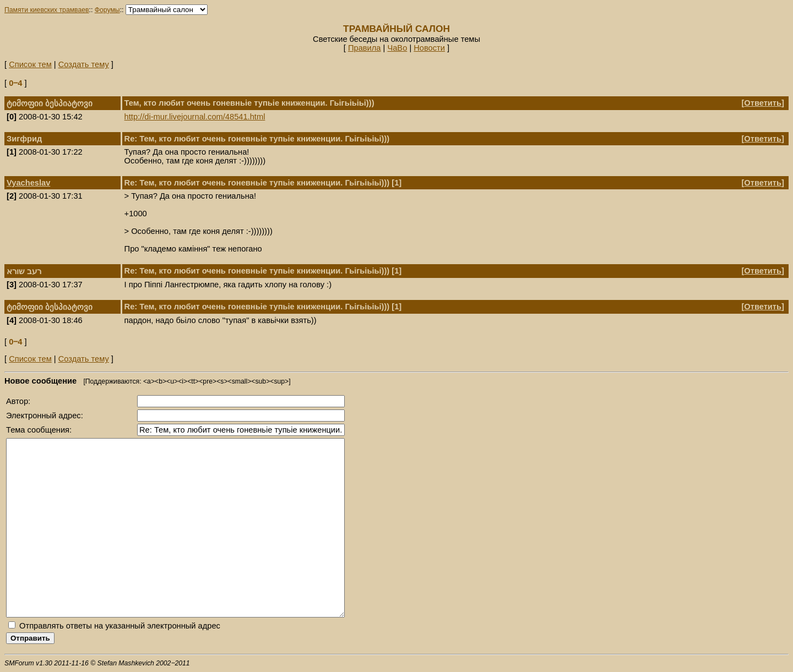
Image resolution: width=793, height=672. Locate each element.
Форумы (107, 10)
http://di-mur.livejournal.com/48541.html (195, 117)
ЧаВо (397, 48)
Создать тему (84, 64)
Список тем (30, 64)
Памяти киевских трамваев (47, 10)
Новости (429, 48)
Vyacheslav (28, 183)
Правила (365, 48)
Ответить (763, 103)
